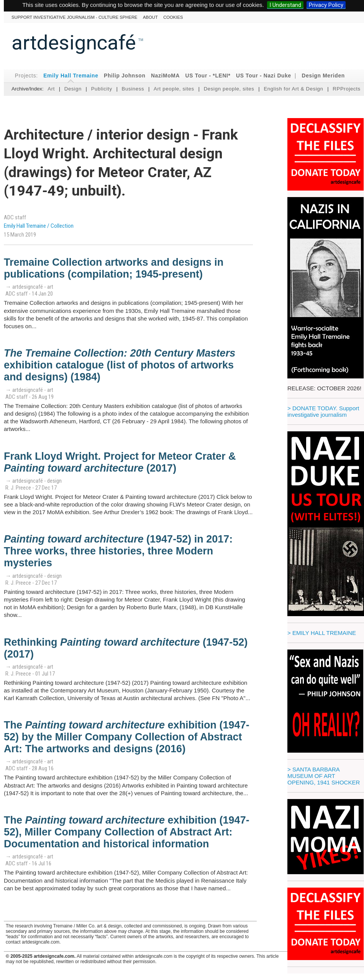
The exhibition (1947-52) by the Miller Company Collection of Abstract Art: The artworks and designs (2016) (127, 737)
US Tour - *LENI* (208, 76)
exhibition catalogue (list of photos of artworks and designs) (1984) (120, 365)
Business (133, 89)
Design (73, 89)
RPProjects (347, 89)
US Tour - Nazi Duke (264, 76)
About (150, 17)
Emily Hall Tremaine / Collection (39, 226)
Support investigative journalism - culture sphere (75, 17)
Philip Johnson (125, 76)
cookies (173, 17)
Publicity (102, 89)
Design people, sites (229, 89)
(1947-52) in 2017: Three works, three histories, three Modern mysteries (118, 551)
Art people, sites (174, 89)
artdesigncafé (74, 43)
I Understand (285, 5)
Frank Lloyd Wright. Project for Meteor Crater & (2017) (120, 462)
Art (51, 89)
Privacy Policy (326, 5)
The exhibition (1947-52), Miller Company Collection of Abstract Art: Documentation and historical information (127, 832)
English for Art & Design (293, 89)
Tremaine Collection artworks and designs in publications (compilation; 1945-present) (114, 268)
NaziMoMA (165, 76)
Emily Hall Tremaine (71, 76)
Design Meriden (323, 76)
